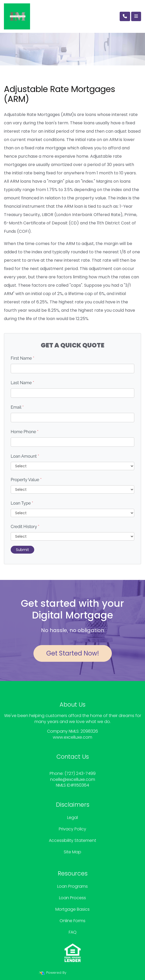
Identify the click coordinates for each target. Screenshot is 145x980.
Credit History (25, 527)
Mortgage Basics (72, 909)
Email (17, 407)
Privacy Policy (72, 829)
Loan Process (72, 898)
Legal (72, 817)
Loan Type (22, 503)
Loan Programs (72, 886)
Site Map (72, 852)
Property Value (26, 480)
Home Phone (25, 432)
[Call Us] (125, 16)
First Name (22, 358)
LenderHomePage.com (87, 973)
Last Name (22, 383)
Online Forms (72, 921)
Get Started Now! (73, 653)
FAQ (73, 932)
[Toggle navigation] (136, 16)
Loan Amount (25, 456)
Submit (22, 550)
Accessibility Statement (72, 840)
